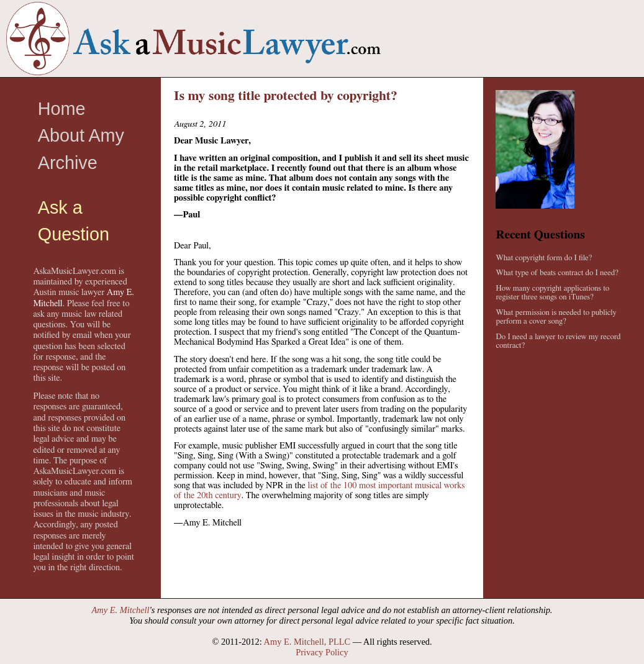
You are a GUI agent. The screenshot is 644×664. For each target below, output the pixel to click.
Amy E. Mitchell (121, 610)
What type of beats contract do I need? (557, 273)
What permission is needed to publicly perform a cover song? (556, 317)
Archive (68, 163)
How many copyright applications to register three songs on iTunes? (552, 293)
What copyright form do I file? (544, 258)
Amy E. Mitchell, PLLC (307, 642)
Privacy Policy (322, 652)
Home (62, 109)
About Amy (81, 135)
